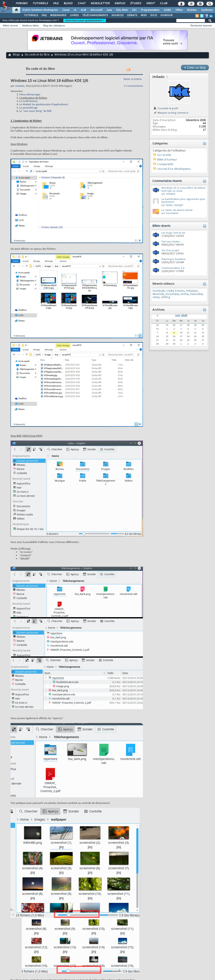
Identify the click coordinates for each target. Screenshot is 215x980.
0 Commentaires (133, 86)
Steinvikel (196, 294)
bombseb (159, 291)
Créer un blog (195, 67)
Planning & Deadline (173, 259)
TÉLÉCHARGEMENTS (95, 15)
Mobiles (192, 10)
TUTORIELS (31, 15)
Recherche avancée (201, 26)
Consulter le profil (166, 109)
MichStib (158, 294)
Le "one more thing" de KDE (36, 111)
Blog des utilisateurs (54, 26)
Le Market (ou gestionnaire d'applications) (44, 104)
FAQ (56, 4)
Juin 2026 (181, 316)
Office (179, 10)
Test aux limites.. (171, 242)
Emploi (120, 4)
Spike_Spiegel (175, 205)
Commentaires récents (167, 181)
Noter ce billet (132, 79)
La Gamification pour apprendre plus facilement (183, 201)
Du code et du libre (37, 55)
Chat (81, 4)
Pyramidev (172, 294)
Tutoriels (40, 4)
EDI (134, 10)
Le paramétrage (28, 108)
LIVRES (74, 15)
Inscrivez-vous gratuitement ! (85, 20)
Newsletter (100, 4)
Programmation (150, 10)
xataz (156, 297)
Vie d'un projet (170, 251)
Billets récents (10, 26)
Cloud (66, 10)
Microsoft (96, 10)
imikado (158, 77)
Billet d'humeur (167, 160)
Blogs (68, 4)
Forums (21, 4)
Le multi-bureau (29, 101)
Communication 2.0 (173, 268)
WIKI (144, 15)
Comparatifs (165, 164)
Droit (150, 4)
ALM (83, 10)
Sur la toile (164, 155)
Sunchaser (172, 213)
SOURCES (118, 15)
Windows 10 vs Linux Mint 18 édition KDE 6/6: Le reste (183, 190)
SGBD (167, 10)
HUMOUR (167, 15)
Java (109, 10)
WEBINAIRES (58, 15)
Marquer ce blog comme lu (171, 113)
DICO (154, 15)
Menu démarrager (30, 94)
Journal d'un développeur (174, 169)
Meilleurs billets (30, 26)
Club (163, 4)
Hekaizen (192, 291)
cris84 (170, 291)
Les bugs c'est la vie (173, 233)
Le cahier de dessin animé (177, 210)
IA (75, 10)
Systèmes (207, 10)
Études (136, 4)
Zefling (165, 297)
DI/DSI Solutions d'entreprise (40, 10)
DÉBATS (132, 15)
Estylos (180, 291)
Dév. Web (122, 10)
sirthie (185, 294)
